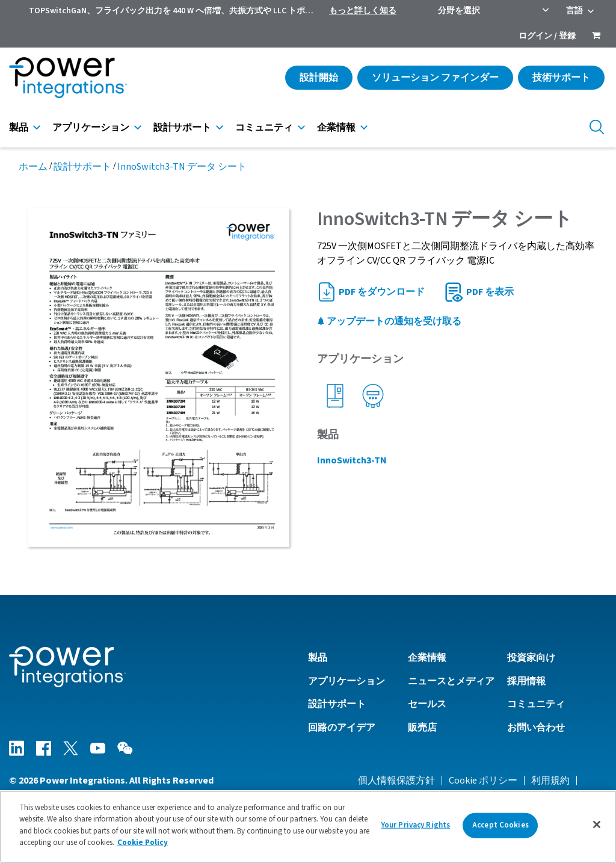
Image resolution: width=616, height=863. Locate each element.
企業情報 (336, 128)
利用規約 (550, 781)
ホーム (33, 167)
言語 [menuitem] (574, 11)
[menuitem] (596, 37)
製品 (19, 128)
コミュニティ (264, 128)
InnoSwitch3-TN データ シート (182, 167)
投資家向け (531, 658)
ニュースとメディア (451, 681)
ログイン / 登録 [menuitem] (547, 36)
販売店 (422, 728)
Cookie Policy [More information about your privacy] (143, 843)
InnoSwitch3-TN (352, 460)
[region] (308, 827)
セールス (427, 704)
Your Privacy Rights (416, 825)
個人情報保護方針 (396, 781)
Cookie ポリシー (483, 781)
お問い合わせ (536, 728)
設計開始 (319, 78)
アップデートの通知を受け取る (389, 321)
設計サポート (182, 128)
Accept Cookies (500, 825)
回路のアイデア (342, 728)
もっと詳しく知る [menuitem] (363, 11)
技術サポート (561, 78)
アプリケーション (91, 128)
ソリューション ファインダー (435, 78)
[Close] (597, 824)
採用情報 (526, 681)
